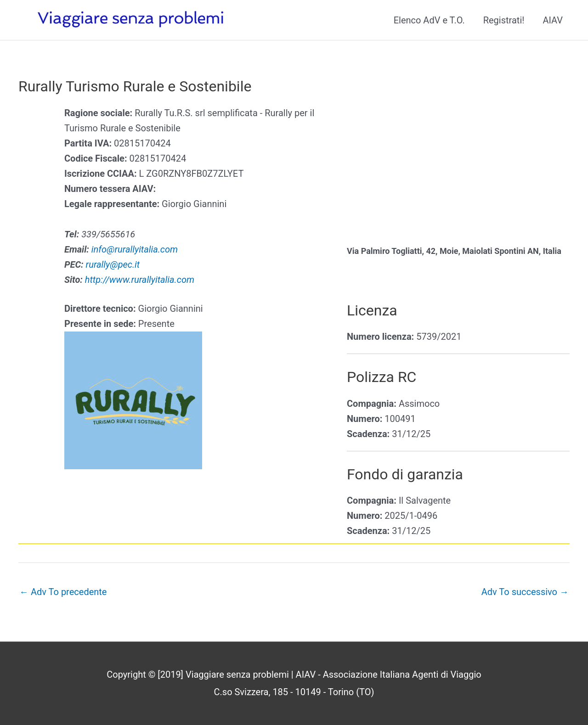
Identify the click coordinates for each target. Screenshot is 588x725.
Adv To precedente (63, 592)
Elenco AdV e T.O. (429, 20)
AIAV (553, 20)
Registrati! (504, 20)
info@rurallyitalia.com (135, 249)
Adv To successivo (525, 592)
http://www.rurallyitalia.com (140, 280)
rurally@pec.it (113, 264)
